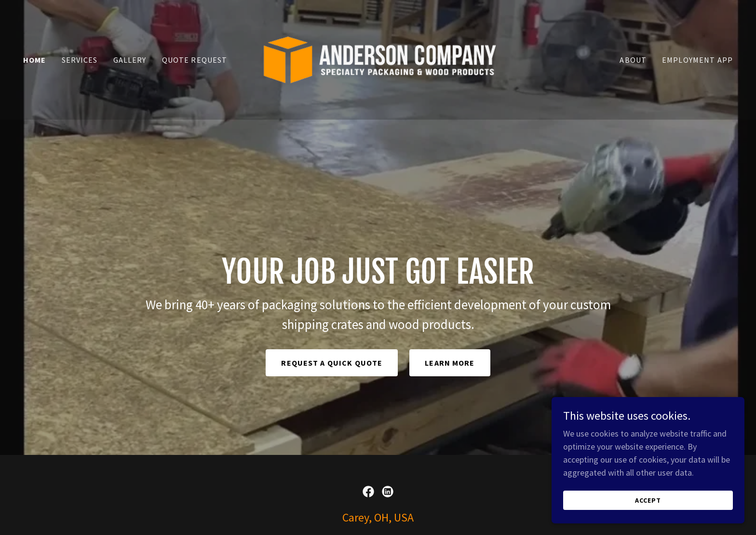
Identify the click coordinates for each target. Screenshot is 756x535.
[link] (378, 59)
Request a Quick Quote (332, 363)
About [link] (633, 60)
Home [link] (35, 60)
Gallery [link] (130, 60)
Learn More (450, 363)
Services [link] (80, 60)
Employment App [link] (697, 60)
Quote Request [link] (195, 60)
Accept (648, 500)
